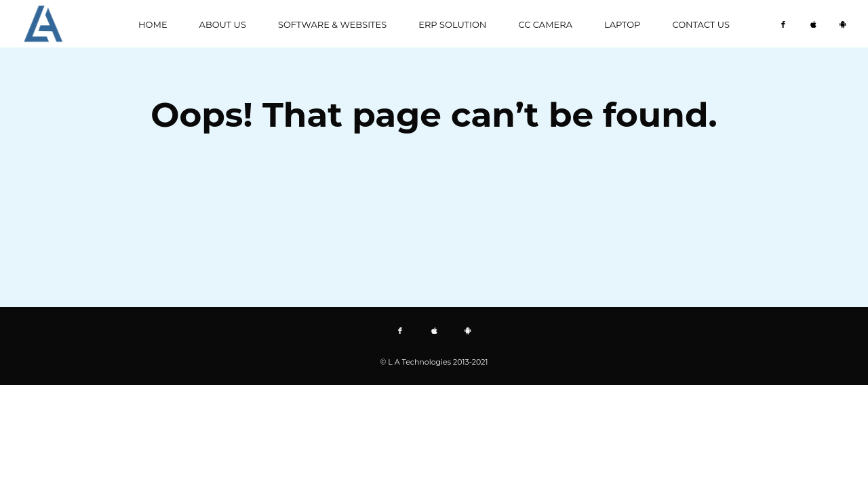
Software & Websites (332, 24)
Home (153, 24)
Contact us (701, 24)
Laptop (622, 24)
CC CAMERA (545, 24)
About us (223, 24)
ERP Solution (452, 24)
